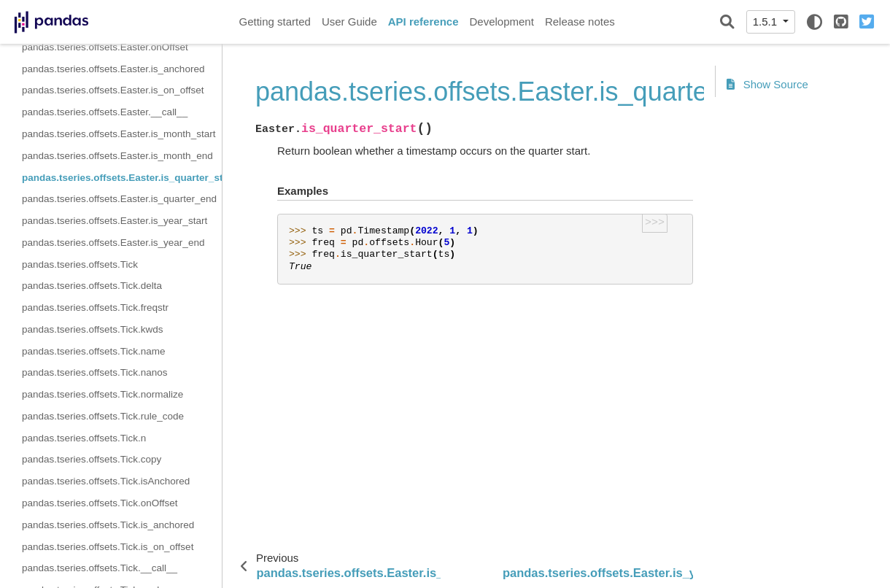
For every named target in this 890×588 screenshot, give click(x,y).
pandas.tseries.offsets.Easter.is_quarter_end (119, 199)
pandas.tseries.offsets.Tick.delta (92, 286)
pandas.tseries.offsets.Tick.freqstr (95, 307)
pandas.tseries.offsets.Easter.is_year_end (113, 243)
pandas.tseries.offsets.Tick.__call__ (100, 568)
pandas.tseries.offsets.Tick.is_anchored (108, 525)
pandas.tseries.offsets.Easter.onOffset (105, 47)
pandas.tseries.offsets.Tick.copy (92, 459)
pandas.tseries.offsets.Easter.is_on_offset (113, 90)
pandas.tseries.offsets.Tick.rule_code (103, 416)
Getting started (275, 22)
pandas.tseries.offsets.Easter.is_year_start (115, 221)
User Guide (349, 22)
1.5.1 (767, 22)
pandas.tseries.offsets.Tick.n (84, 438)
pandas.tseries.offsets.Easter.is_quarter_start (122, 178)
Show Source (767, 84)
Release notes (580, 22)
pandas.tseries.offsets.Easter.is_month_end (117, 156)
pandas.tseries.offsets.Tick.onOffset (100, 503)
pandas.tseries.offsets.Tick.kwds (93, 329)
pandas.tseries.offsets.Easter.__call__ (105, 112)
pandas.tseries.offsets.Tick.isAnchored (106, 481)
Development (501, 22)
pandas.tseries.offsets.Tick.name (94, 351)
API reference (423, 22)
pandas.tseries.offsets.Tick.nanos (95, 372)
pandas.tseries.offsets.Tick (80, 264)
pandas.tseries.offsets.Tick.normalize (102, 394)
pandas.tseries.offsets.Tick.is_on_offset (108, 547)
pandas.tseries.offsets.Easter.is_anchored (113, 69)
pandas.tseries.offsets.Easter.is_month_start (119, 134)
